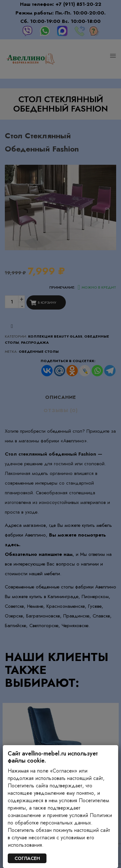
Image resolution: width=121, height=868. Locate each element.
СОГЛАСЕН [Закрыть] (27, 858)
